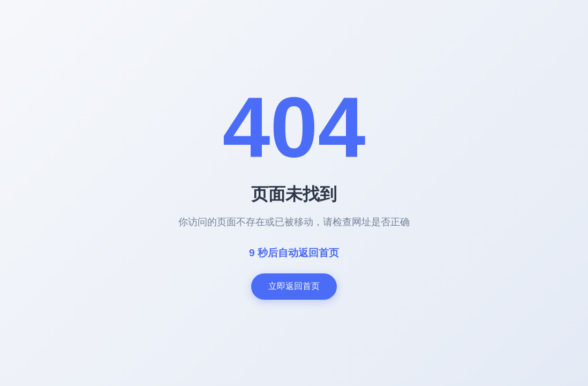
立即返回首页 (294, 286)
